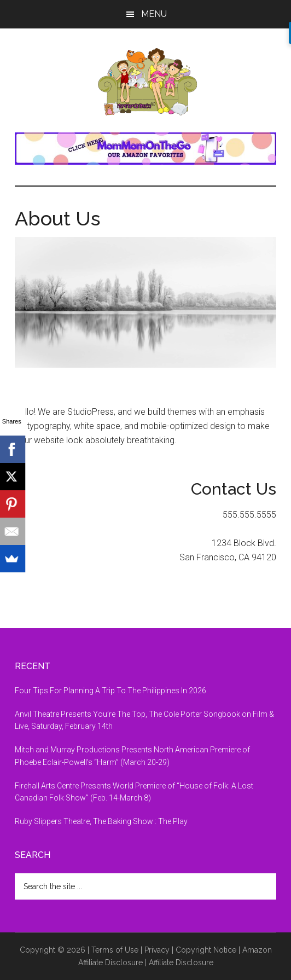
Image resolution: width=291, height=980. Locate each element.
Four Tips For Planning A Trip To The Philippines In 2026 (110, 691)
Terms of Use (115, 950)
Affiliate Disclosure (181, 962)
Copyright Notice (206, 950)
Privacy (157, 950)
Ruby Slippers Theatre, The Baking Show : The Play (101, 821)
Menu (154, 14)
